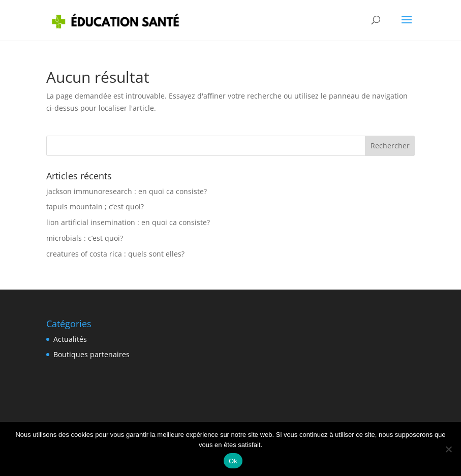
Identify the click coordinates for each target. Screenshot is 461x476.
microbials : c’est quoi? (85, 238)
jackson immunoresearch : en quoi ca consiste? (127, 191)
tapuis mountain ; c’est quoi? (95, 207)
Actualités (70, 339)
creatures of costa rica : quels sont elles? (115, 254)
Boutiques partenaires (91, 354)
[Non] (448, 449)
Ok (233, 461)
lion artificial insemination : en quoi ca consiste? (128, 222)
